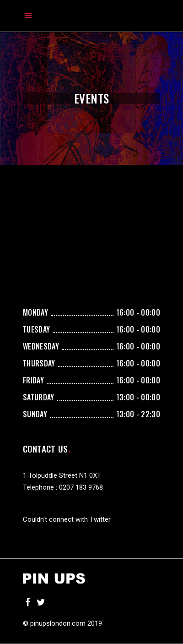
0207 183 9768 (81, 487)
